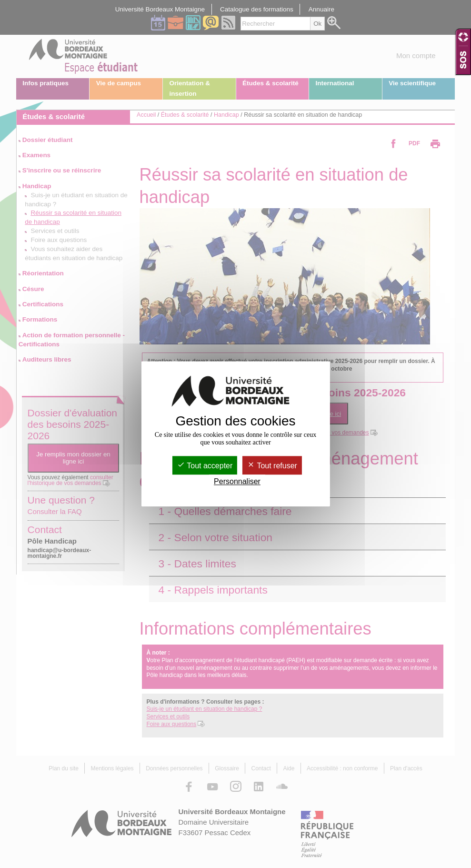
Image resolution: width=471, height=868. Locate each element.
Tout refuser (272, 466)
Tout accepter (205, 466)
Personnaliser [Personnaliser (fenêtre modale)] (237, 482)
